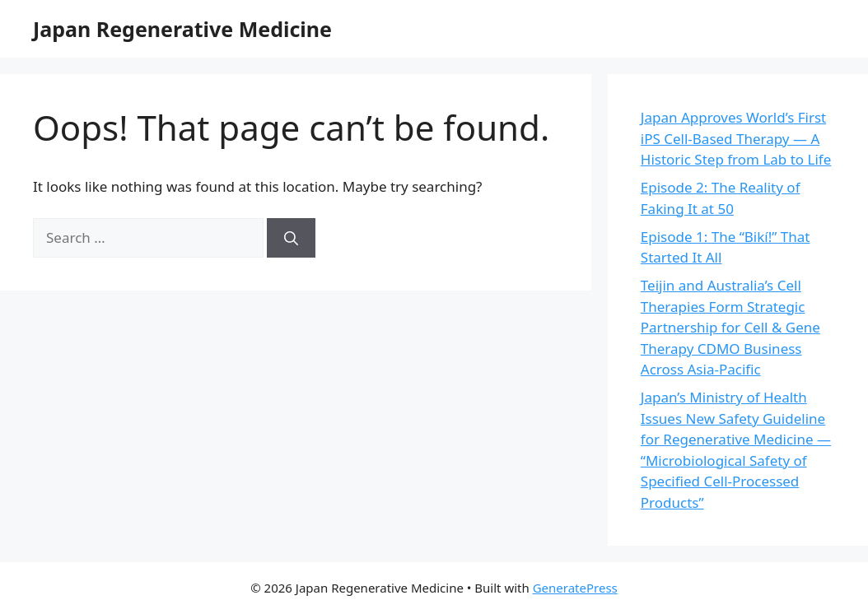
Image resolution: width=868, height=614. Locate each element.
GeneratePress (575, 588)
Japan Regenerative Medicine (182, 29)
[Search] (291, 238)
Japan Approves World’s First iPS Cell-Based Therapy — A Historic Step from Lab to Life (736, 138)
